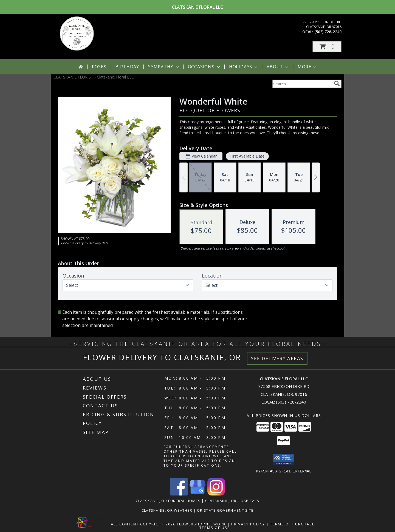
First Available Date (247, 156)
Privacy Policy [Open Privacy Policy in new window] (248, 524)
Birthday (127, 67)
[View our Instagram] (216, 494)
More (308, 67)
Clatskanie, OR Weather (167, 510)
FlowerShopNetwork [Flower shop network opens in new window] (201, 524)
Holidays (244, 67)
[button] (327, 47)
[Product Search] (302, 84)
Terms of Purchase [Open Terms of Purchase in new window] (292, 524)
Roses (99, 67)
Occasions (204, 67)
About (278, 67)
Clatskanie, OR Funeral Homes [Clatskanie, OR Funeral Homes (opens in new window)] (168, 500)
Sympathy (164, 67)
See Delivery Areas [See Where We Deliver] (277, 358)
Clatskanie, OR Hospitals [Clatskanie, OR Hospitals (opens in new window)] (232, 500)
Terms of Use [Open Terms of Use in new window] (215, 527)
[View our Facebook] (179, 494)
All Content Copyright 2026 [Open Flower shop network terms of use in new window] (143, 524)
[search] (337, 83)
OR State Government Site (225, 510)
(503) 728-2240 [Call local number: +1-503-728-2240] (328, 32)
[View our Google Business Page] (198, 494)
